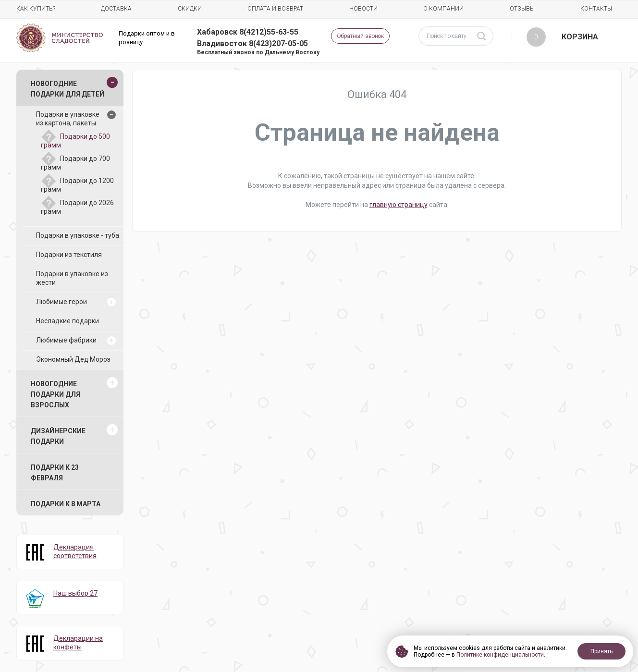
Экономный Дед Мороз (73, 359)
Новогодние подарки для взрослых (55, 394)
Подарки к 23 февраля (55, 473)
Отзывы (522, 9)
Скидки (190, 9)
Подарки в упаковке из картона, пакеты (68, 119)
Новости (363, 9)
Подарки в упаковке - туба (78, 235)
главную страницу (399, 205)
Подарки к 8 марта (66, 504)
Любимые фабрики (66, 340)
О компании (443, 9)
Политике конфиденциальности (500, 655)
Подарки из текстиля (69, 255)
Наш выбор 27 (75, 593)
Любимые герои (61, 302)
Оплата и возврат (275, 9)
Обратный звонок (360, 36)
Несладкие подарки (67, 321)
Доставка (116, 9)
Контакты (596, 9)
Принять (601, 651)
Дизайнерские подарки (58, 436)
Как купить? (36, 9)
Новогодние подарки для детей (67, 89)
